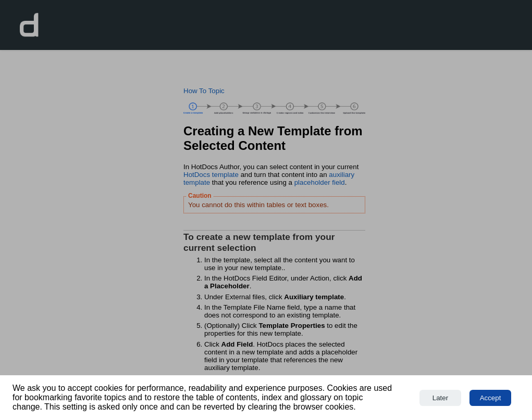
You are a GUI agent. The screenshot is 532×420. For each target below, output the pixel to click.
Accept (491, 398)
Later (440, 398)
